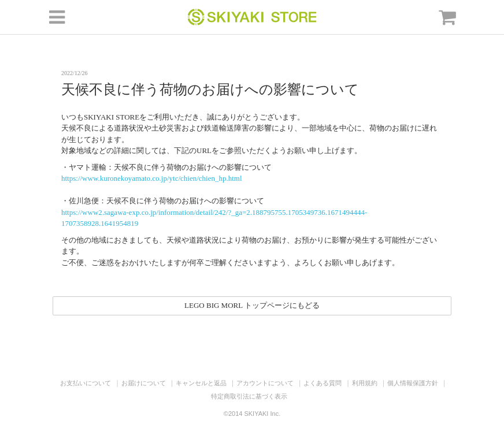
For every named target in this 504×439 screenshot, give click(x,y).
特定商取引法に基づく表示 (249, 396)
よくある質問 (323, 383)
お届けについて (144, 383)
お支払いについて (86, 383)
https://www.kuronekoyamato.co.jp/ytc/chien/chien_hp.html (152, 178)
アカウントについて (265, 383)
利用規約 (365, 383)
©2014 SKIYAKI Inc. (252, 414)
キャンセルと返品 (201, 383)
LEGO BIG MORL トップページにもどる (252, 305)
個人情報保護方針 (413, 383)
